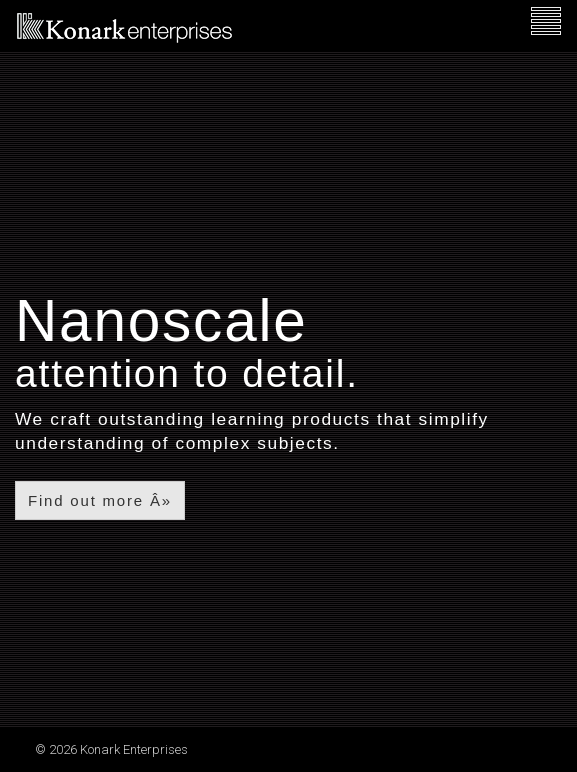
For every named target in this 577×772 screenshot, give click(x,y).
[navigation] (546, 22)
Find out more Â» (100, 500)
